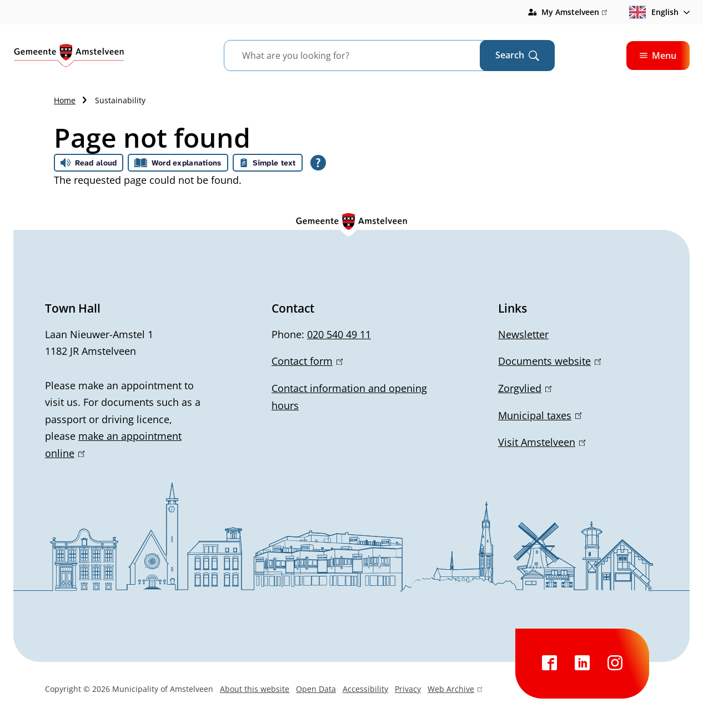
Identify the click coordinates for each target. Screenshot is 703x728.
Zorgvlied (525, 388)
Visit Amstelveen (542, 442)
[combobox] (366, 56)
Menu (658, 56)
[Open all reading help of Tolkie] (318, 163)
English (654, 12)
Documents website (549, 361)
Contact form (307, 361)
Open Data (316, 689)
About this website (255, 689)
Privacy (408, 689)
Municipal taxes (540, 415)
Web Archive (455, 690)
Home (65, 100)
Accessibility (365, 689)
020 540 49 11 (339, 334)
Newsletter (523, 334)
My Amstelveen (574, 12)
